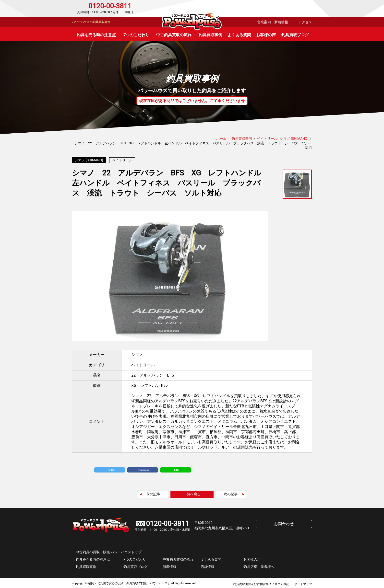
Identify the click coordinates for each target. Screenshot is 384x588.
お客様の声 (266, 35)
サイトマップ (303, 583)
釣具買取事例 (210, 35)
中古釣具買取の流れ (174, 35)
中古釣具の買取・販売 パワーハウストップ (109, 551)
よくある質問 (239, 35)
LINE (177, 469)
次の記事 (231, 493)
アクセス (305, 22)
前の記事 (153, 493)
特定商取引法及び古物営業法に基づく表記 (261, 583)
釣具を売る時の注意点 (96, 35)
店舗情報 (207, 565)
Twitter (111, 469)
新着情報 (169, 565)
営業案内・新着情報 (273, 22)
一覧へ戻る (192, 493)
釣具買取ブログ (295, 35)
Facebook (144, 469)
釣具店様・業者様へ (259, 565)
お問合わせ (291, 9)
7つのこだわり (136, 35)
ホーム (221, 138)
